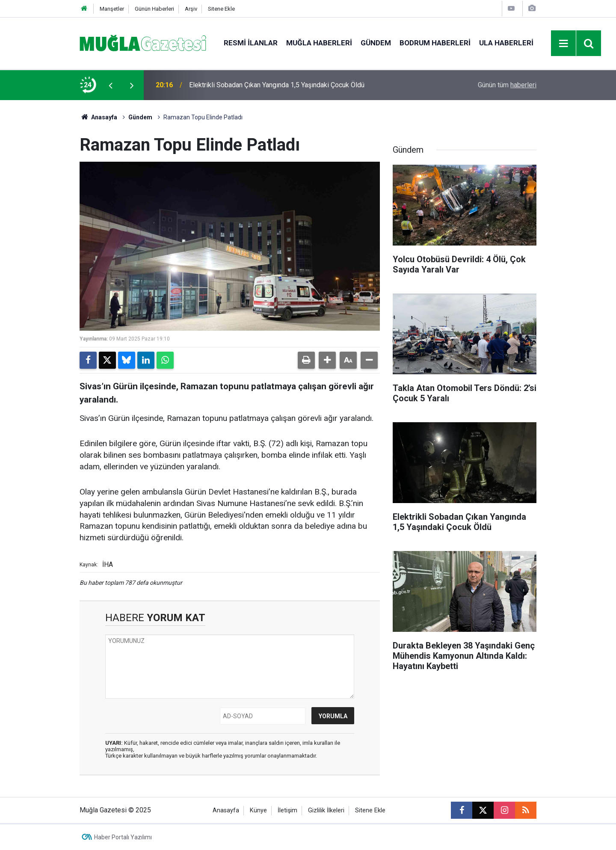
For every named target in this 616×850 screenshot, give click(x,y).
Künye (258, 810)
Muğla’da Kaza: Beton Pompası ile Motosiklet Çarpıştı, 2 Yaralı (281, 85)
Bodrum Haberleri (435, 43)
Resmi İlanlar (251, 43)
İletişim (287, 810)
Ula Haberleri (506, 43)
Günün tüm (507, 85)
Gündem (376, 43)
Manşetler (112, 9)
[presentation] (110, 85)
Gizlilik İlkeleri (326, 810)
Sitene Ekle (221, 9)
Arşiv (191, 9)
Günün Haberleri (154, 9)
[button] (327, 360)
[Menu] (564, 44)
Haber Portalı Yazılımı (123, 837)
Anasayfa (98, 117)
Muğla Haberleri (319, 43)
